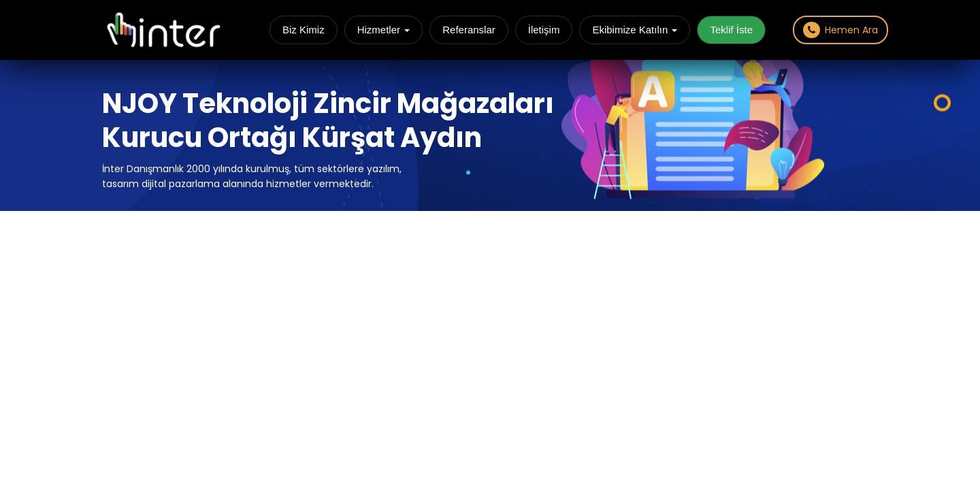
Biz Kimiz (304, 30)
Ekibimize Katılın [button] (635, 30)
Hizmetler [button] (384, 30)
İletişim (544, 30)
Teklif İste (731, 30)
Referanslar (469, 30)
